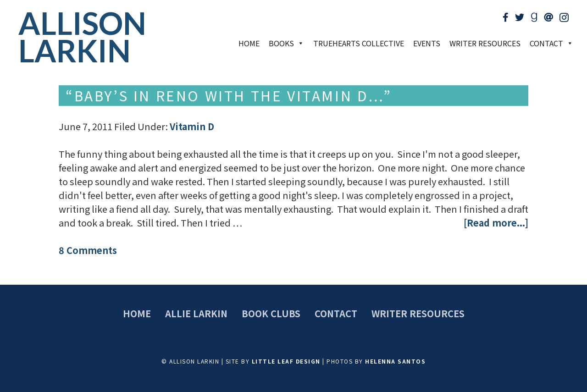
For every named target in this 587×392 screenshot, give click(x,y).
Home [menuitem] (137, 313)
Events (427, 43)
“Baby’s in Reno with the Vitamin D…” (229, 95)
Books (286, 43)
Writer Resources (485, 43)
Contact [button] (551, 43)
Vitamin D (192, 126)
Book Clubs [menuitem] (271, 313)
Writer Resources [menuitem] (418, 313)
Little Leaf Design (286, 361)
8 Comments (88, 250)
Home (249, 43)
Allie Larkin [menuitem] (196, 313)
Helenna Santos (395, 361)
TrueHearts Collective (359, 43)
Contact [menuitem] (336, 313)
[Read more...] (496, 223)
